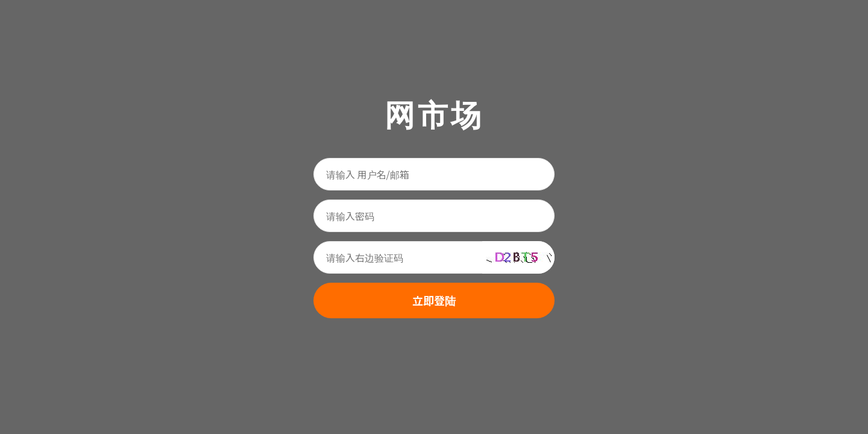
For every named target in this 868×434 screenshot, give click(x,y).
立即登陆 (434, 300)
